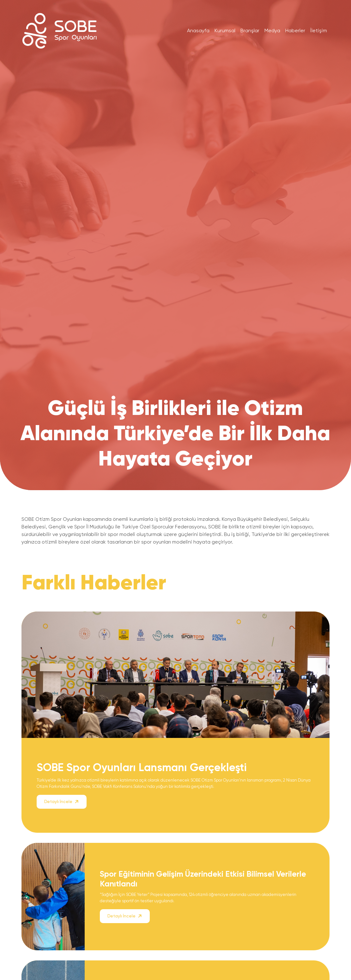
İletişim (319, 30)
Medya (272, 30)
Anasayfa (198, 30)
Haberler (295, 30)
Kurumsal (225, 30)
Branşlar (250, 30)
